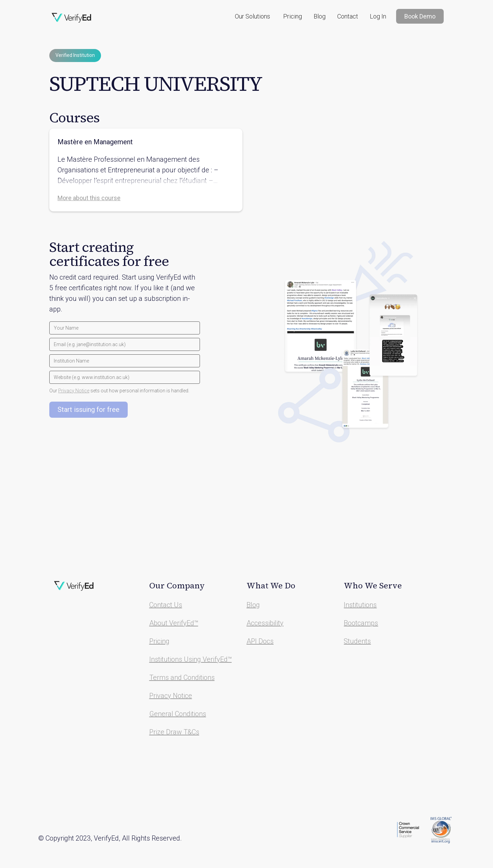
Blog (320, 16)
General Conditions (178, 714)
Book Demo (420, 16)
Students (357, 641)
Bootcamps (361, 623)
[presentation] (101, 435)
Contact (348, 16)
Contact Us (166, 605)
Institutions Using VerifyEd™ (191, 659)
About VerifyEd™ (174, 623)
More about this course (89, 198)
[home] (72, 18)
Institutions (360, 605)
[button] (252, 16)
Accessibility (265, 623)
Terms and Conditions (182, 677)
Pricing (293, 16)
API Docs (260, 641)
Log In (378, 16)
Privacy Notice (74, 391)
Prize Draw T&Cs (174, 732)
